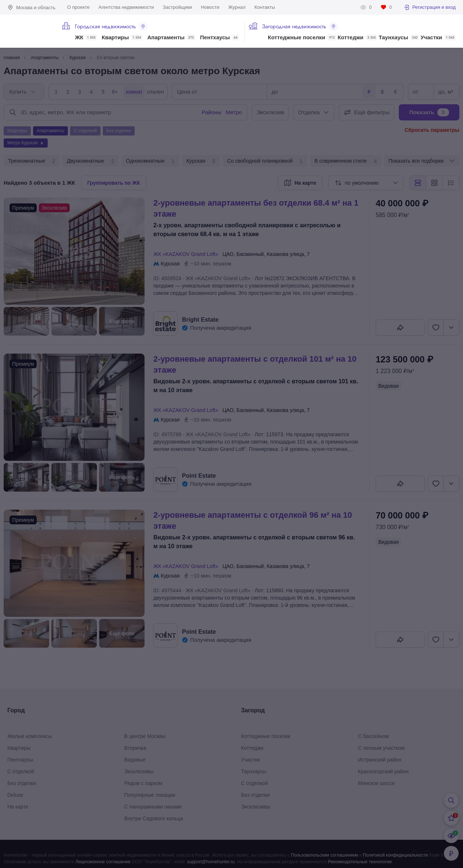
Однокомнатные (150, 161)
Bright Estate (200, 320)
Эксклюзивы (139, 771)
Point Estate (199, 476)
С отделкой (21, 771)
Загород (253, 710)
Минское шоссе (377, 783)
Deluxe (15, 795)
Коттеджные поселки (302, 37)
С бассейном (373, 736)
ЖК (86, 37)
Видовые (135, 760)
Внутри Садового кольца (154, 818)
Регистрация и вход (430, 7)
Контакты (265, 7)
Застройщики (177, 7)
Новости (210, 7)
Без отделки (22, 783)
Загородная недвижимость (300, 26)
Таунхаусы (399, 37)
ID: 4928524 (167, 278)
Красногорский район (383, 771)
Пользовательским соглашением (325, 855)
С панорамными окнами (153, 807)
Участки (438, 37)
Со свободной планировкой (265, 161)
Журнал (237, 7)
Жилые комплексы (30, 736)
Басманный (250, 254)
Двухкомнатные (90, 161)
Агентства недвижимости (126, 7)
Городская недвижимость (111, 26)
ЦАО (228, 254)
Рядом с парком (143, 783)
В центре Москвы (145, 736)
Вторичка (135, 748)
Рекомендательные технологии (360, 862)
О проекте (78, 7)
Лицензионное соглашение (103, 862)
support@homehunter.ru (211, 862)
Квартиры (122, 37)
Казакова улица (285, 254)
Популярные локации (150, 795)
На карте (18, 807)
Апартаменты (172, 37)
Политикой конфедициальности (395, 855)
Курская (201, 161)
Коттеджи (357, 37)
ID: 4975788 (167, 434)
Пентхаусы (219, 37)
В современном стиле (346, 161)
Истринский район (380, 760)
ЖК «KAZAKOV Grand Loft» (187, 254)
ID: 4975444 (167, 590)
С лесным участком (381, 748)
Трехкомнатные (32, 161)
